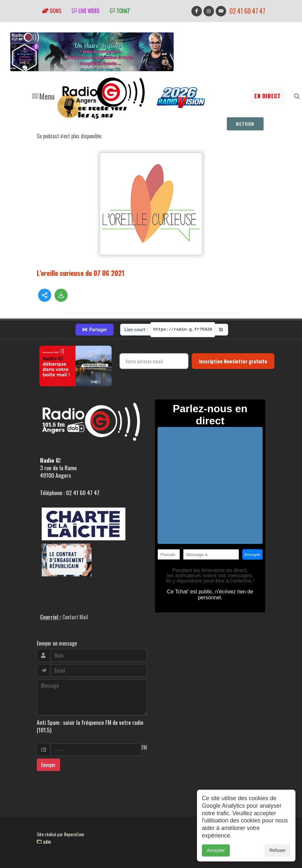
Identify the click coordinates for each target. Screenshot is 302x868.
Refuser (278, 854)
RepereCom (74, 834)
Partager (95, 330)
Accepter (216, 854)
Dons (52, 11)
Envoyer (48, 765)
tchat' (120, 11)
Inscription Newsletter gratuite (233, 361)
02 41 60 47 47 (247, 11)
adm (44, 841)
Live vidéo (86, 11)
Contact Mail (75, 617)
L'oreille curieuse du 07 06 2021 (81, 273)
